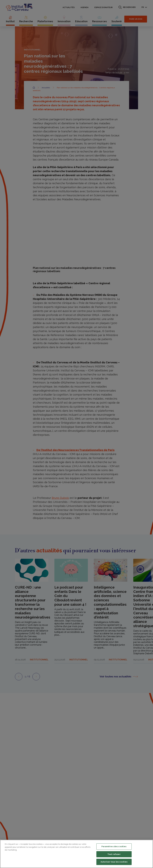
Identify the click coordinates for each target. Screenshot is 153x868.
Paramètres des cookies (114, 846)
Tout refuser (114, 854)
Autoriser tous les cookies (114, 862)
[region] (76, 854)
